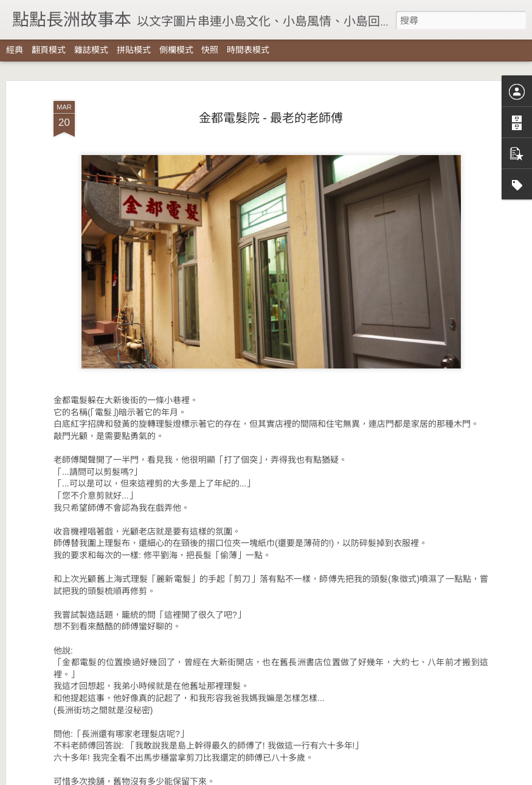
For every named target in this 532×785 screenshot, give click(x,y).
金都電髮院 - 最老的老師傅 (271, 74)
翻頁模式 (49, 50)
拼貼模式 (134, 50)
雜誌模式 (91, 50)
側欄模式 (176, 50)
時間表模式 (248, 50)
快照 (210, 50)
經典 (15, 50)
